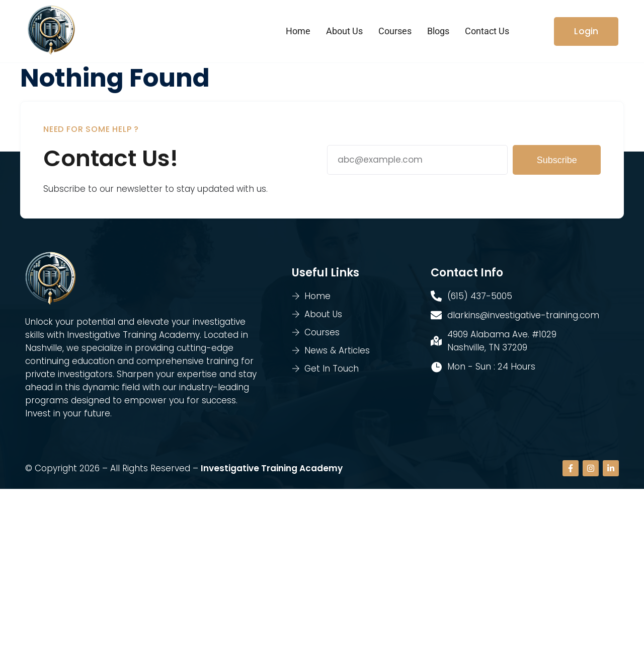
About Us (344, 31)
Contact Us (487, 31)
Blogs (438, 31)
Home (298, 31)
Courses (395, 31)
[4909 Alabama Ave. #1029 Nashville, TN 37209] (322, 569)
